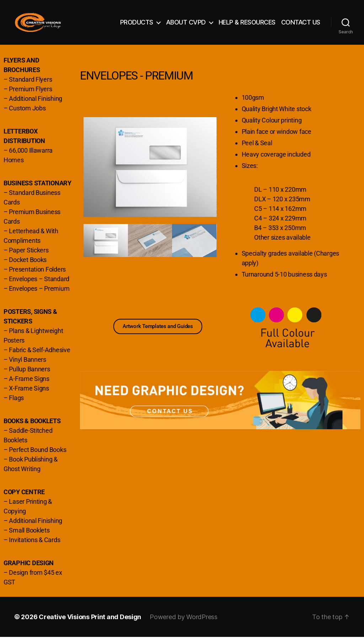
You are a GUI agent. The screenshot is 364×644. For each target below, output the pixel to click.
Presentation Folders (37, 276)
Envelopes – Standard (39, 286)
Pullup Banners (29, 376)
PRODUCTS (137, 26)
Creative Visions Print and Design (90, 624)
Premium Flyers (30, 96)
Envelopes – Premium (39, 296)
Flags (16, 405)
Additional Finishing (36, 106)
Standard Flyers (30, 86)
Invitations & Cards (34, 547)
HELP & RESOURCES (247, 26)
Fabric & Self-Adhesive (39, 357)
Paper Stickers (29, 257)
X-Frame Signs (29, 395)
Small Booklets (29, 537)
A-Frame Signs (29, 386)
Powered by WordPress (184, 624)
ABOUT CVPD (186, 26)
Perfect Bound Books (38, 457)
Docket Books (28, 267)
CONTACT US (301, 26)
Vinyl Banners (28, 367)
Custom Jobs (27, 115)
